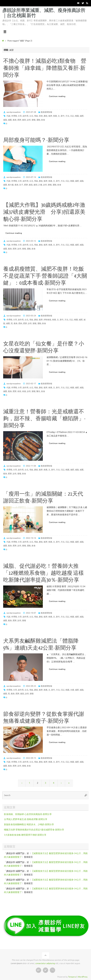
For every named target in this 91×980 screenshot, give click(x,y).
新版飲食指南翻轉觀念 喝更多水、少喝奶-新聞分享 (29, 825)
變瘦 (34, 120)
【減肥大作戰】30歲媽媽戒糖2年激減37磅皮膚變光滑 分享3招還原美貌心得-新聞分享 (44, 212)
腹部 (24, 120)
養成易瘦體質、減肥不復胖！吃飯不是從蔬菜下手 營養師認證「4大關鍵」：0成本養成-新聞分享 (45, 276)
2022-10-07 (31, 613)
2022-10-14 (31, 538)
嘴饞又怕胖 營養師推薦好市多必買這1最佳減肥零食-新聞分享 (34, 830)
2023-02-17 (31, 384)
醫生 (38, 391)
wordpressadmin (14, 112)
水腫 (72, 690)
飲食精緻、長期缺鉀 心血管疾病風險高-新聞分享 (28, 814)
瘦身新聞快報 (46, 112)
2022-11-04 (31, 466)
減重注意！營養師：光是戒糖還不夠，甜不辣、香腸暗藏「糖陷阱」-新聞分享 (44, 419)
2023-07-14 (31, 177)
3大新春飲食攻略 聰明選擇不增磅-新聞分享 (25, 835)
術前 (19, 391)
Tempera (72, 977)
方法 (67, 116)
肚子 (21, 185)
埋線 (36, 116)
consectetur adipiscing (45, 963)
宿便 (41, 116)
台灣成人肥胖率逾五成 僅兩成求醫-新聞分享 (26, 819)
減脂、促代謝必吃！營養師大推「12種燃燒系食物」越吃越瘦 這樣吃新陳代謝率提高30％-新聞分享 (44, 573)
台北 (31, 116)
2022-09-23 (31, 686)
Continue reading (59, 96)
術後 (24, 391)
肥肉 (20, 323)
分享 (20, 116)
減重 (10, 120)
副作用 (26, 116)
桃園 (77, 116)
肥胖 (19, 120)
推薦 (55, 116)
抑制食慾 (47, 320)
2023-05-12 (31, 241)
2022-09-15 (31, 758)
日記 (72, 116)
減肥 (82, 116)
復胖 (50, 116)
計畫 (40, 185)
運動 (38, 120)
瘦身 (15, 120)
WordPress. (83, 977)
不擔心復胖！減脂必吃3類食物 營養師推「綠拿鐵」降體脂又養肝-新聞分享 (45, 68)
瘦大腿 (11, 185)
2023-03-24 (31, 316)
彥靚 (45, 116)
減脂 (5, 120)
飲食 (43, 120)
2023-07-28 (31, 112)
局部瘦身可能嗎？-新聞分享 (36, 140)
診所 (29, 120)
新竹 (63, 116)
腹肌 (31, 185)
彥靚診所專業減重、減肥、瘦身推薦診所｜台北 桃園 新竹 (44, 13)
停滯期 (14, 116)
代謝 (8, 116)
